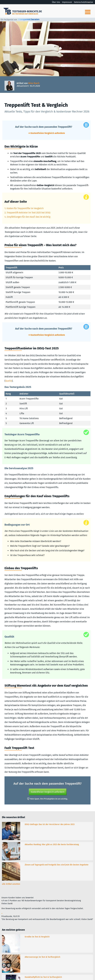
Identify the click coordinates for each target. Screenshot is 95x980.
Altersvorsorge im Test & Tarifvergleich (42, 957)
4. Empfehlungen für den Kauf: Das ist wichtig (27, 217)
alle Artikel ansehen (11, 884)
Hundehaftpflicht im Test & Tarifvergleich (43, 977)
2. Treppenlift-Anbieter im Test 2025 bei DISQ (27, 213)
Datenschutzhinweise (83, 2)
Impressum (67, 2)
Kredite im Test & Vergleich (37, 937)
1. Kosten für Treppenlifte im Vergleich (24, 208)
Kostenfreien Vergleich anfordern (48, 792)
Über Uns (56, 2)
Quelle (9, 381)
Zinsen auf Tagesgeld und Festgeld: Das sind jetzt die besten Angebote (57, 865)
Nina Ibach (34, 83)
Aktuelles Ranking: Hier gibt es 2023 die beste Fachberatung (52, 844)
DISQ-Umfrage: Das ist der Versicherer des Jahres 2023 (50, 824)
